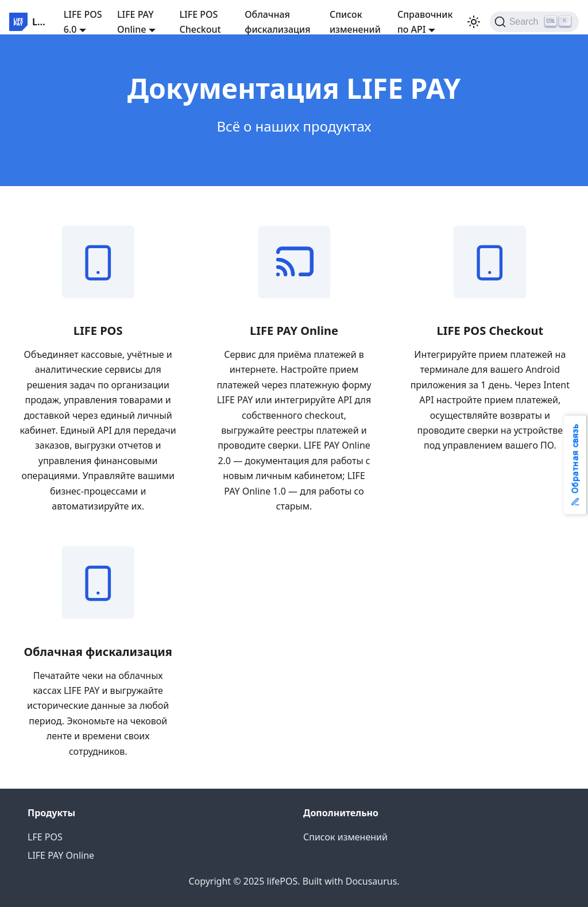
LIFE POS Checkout (200, 22)
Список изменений (355, 22)
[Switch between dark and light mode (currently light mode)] (474, 22)
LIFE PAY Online (61, 855)
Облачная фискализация (277, 22)
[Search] (534, 22)
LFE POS (45, 837)
